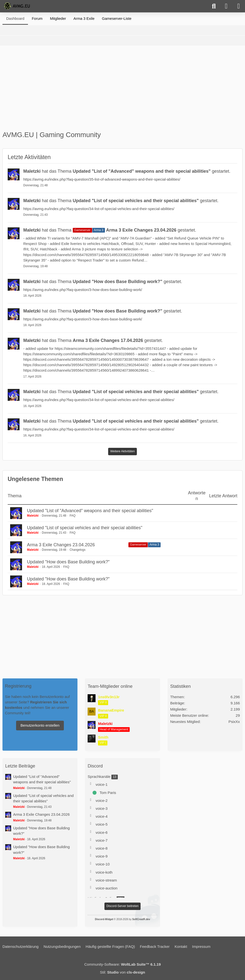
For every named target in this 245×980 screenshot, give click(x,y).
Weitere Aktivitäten (122, 451)
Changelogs (77, 550)
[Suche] (214, 6)
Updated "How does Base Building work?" (68, 562)
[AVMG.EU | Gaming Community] (18, 6)
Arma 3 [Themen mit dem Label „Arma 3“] (154, 545)
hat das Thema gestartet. (127, 171)
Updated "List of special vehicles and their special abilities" (85, 528)
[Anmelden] (226, 6)
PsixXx (234, 722)
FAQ (73, 516)
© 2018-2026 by (123, 919)
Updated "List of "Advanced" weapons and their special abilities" (90, 511)
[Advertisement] (122, 90)
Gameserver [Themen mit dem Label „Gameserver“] (138, 545)
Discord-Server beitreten (122, 906)
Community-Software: (123, 964)
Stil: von (123, 972)
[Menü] (239, 6)
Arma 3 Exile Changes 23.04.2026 (61, 545)
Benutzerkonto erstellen (40, 725)
